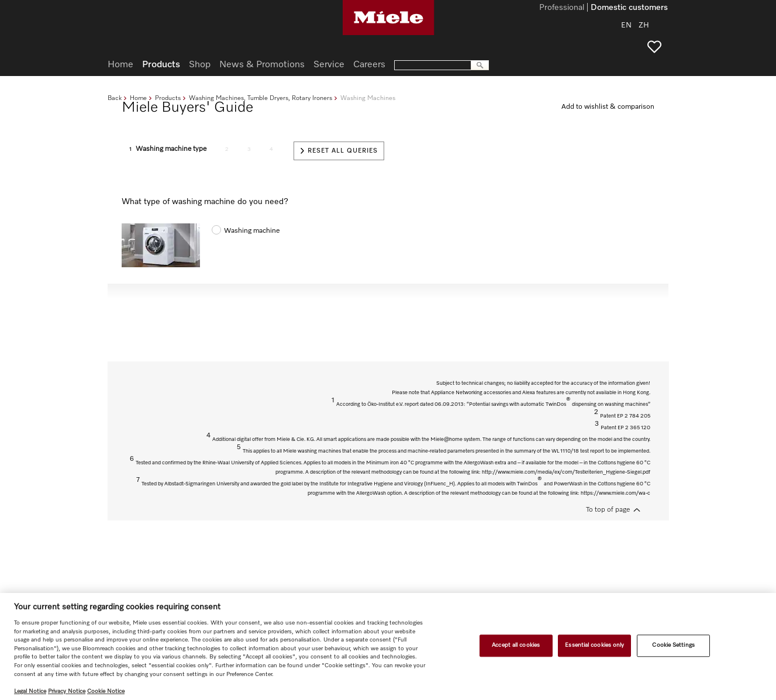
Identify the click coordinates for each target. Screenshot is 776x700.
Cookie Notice (106, 691)
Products (168, 98)
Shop (200, 65)
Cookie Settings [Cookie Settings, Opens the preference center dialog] (673, 646)
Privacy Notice (67, 691)
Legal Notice (30, 691)
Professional (562, 8)
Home (138, 98)
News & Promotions (262, 65)
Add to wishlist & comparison (608, 107)
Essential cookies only (594, 646)
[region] (388, 646)
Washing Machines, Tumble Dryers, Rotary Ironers (261, 98)
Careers (369, 65)
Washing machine (252, 231)
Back (115, 98)
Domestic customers (629, 8)
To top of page (608, 510)
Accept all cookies (516, 646)
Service (329, 65)
